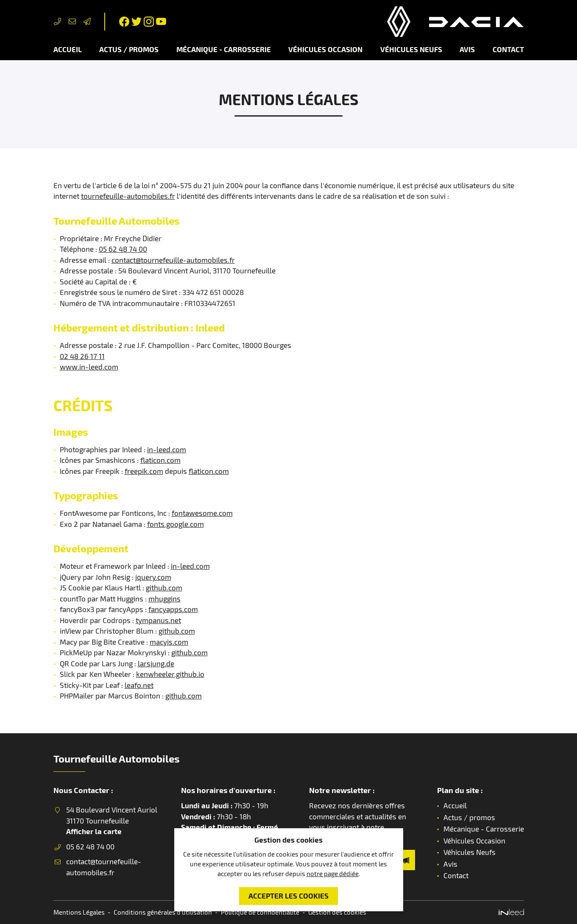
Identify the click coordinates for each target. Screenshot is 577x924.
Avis (467, 49)
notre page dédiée (333, 874)
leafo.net (139, 685)
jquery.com (153, 577)
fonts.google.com (176, 524)
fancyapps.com (173, 609)
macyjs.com (169, 642)
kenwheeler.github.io (170, 674)
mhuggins (164, 598)
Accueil (68, 49)
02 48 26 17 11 (82, 356)
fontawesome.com (202, 513)
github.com (164, 587)
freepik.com (144, 471)
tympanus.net (158, 620)
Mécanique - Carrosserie (224, 49)
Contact (508, 49)
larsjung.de (156, 663)
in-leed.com (167, 449)
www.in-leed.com (89, 367)
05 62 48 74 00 (123, 249)
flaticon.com (160, 460)
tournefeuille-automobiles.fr (128, 196)
